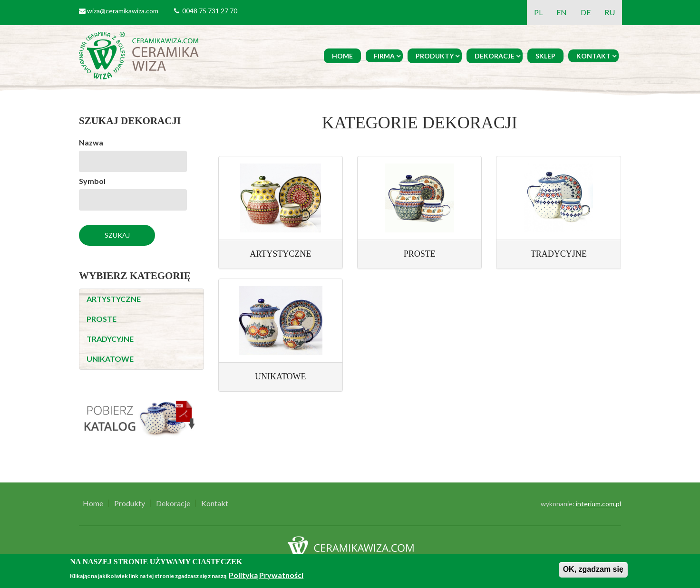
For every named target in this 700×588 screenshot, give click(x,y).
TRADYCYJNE (110, 339)
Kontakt (593, 56)
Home (342, 56)
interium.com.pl (598, 504)
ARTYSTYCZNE (114, 299)
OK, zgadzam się (593, 569)
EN (562, 12)
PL (538, 12)
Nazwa (91, 142)
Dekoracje (495, 56)
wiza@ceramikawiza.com (123, 11)
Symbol (92, 181)
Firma (384, 56)
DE (586, 12)
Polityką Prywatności (266, 575)
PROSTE (102, 319)
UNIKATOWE (110, 359)
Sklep (545, 56)
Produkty (435, 56)
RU (610, 12)
